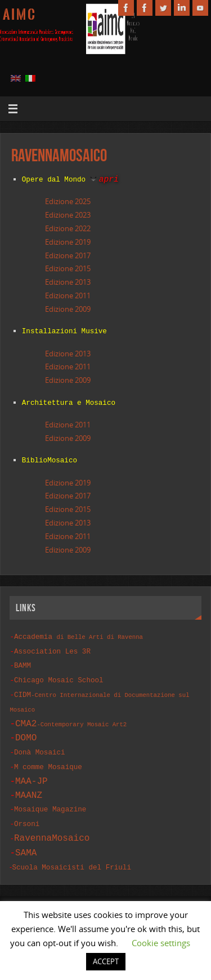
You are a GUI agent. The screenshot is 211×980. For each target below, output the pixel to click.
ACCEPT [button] (106, 961)
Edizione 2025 (68, 201)
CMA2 (71, 714)
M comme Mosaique (48, 756)
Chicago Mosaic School (59, 673)
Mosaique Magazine (50, 798)
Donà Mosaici (40, 743)
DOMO (26, 729)
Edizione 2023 (68, 214)
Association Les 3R (52, 646)
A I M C (19, 15)
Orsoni (27, 811)
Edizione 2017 (68, 255)
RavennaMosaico (52, 824)
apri (109, 179)
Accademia (78, 632)
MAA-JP (32, 770)
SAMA (26, 838)
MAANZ (29, 784)
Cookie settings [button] (161, 943)
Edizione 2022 (68, 228)
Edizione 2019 (68, 241)
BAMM (23, 659)
